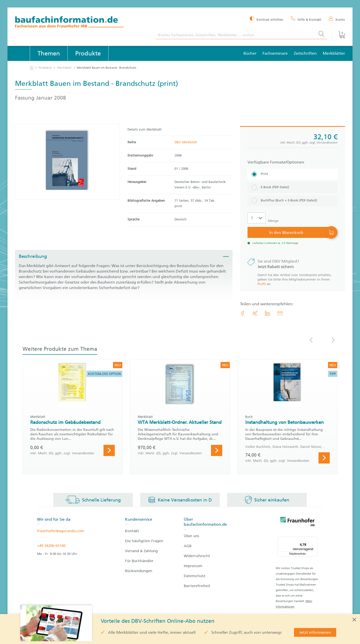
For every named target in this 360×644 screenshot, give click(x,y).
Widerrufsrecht (197, 556)
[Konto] (337, 19)
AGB (188, 546)
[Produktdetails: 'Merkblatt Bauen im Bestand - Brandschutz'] (67, 162)
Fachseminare (275, 53)
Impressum (193, 566)
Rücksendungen (139, 571)
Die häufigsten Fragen (144, 541)
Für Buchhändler (139, 561)
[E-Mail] (280, 313)
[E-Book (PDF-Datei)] (292, 188)
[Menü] (314, 540)
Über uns (191, 536)
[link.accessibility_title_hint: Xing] (255, 313)
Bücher (250, 53)
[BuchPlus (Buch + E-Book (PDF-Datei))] (292, 201)
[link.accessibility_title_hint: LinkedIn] (267, 313)
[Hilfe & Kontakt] (306, 19)
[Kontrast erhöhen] (266, 19)
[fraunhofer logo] (297, 522)
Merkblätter (334, 53)
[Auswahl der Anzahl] (256, 218)
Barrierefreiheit (197, 586)
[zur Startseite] (32, 68)
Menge (273, 221)
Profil (262, 284)
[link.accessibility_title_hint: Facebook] (242, 313)
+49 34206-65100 (51, 546)
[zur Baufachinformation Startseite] (82, 23)
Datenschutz (195, 576)
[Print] (292, 174)
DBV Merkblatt (186, 142)
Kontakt (132, 531)
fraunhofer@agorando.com (60, 531)
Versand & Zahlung (141, 551)
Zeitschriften (305, 53)
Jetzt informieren (315, 632)
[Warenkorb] (338, 35)
